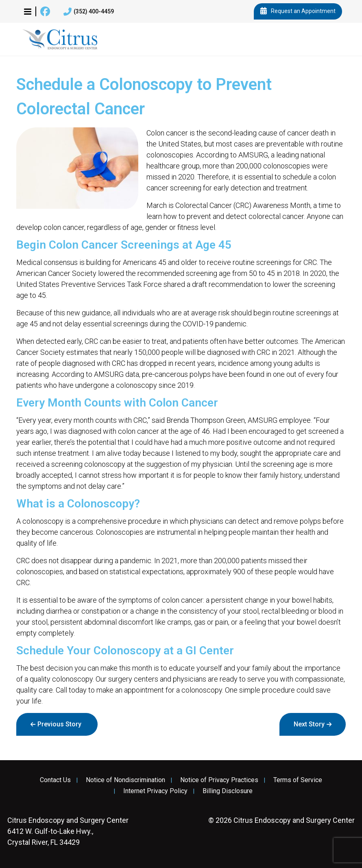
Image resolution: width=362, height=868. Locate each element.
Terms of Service (298, 780)
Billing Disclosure (228, 791)
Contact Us (55, 780)
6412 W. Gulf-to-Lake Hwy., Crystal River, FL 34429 (68, 831)
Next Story (309, 724)
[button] (28, 11)
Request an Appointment (298, 11)
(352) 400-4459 (89, 12)
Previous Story (59, 724)
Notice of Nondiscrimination (125, 780)
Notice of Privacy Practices (219, 780)
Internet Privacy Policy (155, 791)
